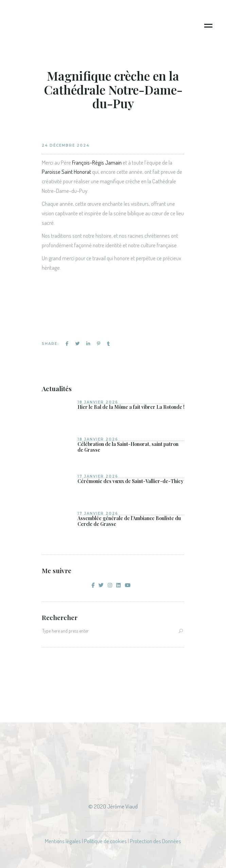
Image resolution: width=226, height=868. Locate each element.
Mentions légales (63, 841)
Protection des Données (155, 841)
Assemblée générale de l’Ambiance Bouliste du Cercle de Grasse (129, 521)
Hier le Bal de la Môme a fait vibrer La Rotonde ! (131, 407)
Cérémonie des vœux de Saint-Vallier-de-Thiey (131, 481)
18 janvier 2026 (98, 402)
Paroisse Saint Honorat (66, 172)
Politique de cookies (105, 841)
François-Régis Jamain (97, 162)
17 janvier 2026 (98, 476)
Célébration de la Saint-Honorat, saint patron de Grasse (128, 447)
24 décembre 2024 (66, 145)
